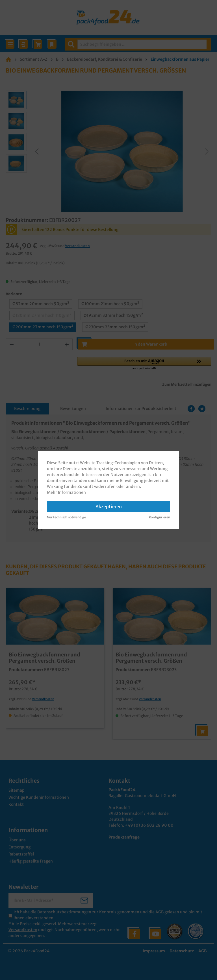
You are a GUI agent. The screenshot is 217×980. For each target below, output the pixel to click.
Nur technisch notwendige (66, 517)
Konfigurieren (160, 517)
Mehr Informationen (66, 492)
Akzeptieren (109, 507)
